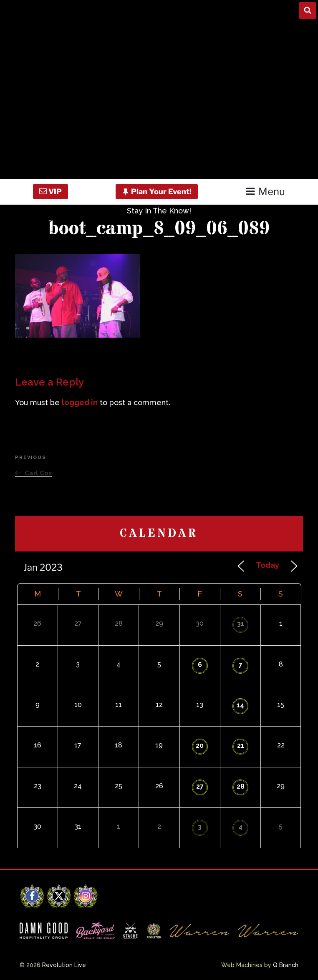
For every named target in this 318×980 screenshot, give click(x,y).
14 (240, 705)
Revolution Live (64, 965)
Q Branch (286, 965)
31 (241, 624)
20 (200, 746)
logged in (80, 402)
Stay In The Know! (159, 211)
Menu (265, 192)
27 (200, 786)
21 (241, 746)
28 (241, 786)
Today (268, 565)
